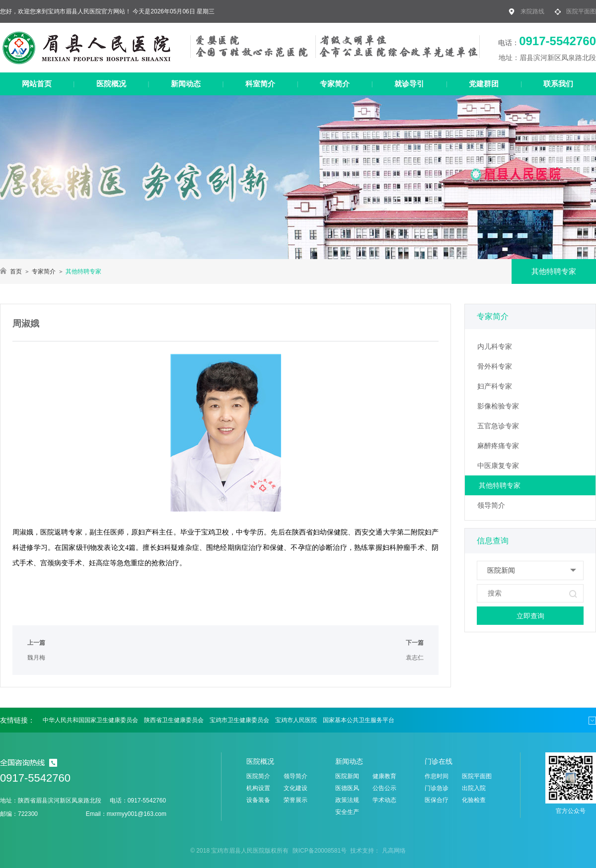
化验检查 (474, 800)
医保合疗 (437, 800)
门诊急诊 (437, 788)
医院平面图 (581, 11)
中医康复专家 (498, 466)
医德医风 (347, 788)
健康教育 (384, 776)
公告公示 (384, 788)
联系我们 (558, 84)
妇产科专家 (495, 386)
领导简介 (491, 505)
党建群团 (484, 84)
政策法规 (347, 800)
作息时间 (437, 776)
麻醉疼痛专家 (498, 446)
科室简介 (260, 84)
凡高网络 (394, 851)
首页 (16, 271)
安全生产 (347, 812)
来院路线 (532, 11)
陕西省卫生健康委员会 (174, 720)
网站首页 (37, 84)
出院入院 (474, 788)
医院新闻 (347, 776)
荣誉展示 (296, 800)
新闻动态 (186, 84)
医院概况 (111, 84)
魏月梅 (36, 658)
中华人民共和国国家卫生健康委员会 (90, 720)
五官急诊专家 (498, 426)
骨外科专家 (495, 366)
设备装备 (258, 800)
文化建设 (296, 788)
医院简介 (258, 776)
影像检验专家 (498, 406)
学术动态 (384, 800)
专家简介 (335, 84)
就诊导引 (409, 84)
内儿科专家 (495, 346)
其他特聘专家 (500, 485)
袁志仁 (415, 658)
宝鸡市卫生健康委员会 (239, 720)
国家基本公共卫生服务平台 (359, 720)
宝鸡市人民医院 (296, 720)
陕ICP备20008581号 (319, 851)
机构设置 (258, 788)
